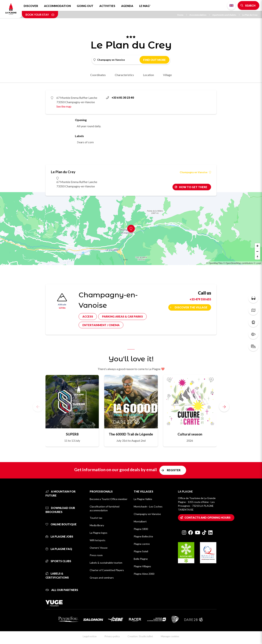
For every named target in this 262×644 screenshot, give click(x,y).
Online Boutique (61, 524)
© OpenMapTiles (215, 263)
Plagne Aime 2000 (144, 574)
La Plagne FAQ (59, 549)
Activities (107, 6)
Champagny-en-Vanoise (147, 514)
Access (88, 316)
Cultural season (190, 434)
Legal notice (90, 636)
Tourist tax (96, 518)
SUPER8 (72, 434)
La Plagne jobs (59, 536)
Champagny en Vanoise (195, 172)
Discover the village (191, 307)
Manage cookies (170, 636)
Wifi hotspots (98, 540)
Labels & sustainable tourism (106, 563)
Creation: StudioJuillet (140, 636)
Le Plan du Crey (250, 15)
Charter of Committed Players (107, 570)
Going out (85, 6)
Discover (31, 6)
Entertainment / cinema (101, 325)
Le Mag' (145, 6)
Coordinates (98, 75)
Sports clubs (58, 561)
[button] (224, 407)
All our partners (62, 590)
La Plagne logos (99, 533)
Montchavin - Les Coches (148, 506)
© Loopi (257, 263)
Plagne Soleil (141, 551)
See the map (64, 106)
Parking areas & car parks (122, 316)
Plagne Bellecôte (143, 536)
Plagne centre (142, 544)
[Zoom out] (257, 251)
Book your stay (40, 15)
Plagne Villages (142, 566)
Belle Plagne (141, 559)
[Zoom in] (257, 246)
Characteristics (124, 75)
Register (174, 470)
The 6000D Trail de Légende (131, 434)
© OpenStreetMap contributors (238, 263)
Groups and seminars (102, 578)
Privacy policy (112, 636)
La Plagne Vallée (143, 499)
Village (167, 75)
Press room (96, 555)
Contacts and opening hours (208, 517)
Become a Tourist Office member (109, 499)
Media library (97, 525)
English (231, 5)
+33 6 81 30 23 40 (120, 98)
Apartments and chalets (226, 15)
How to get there (193, 187)
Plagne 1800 (141, 529)
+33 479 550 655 (200, 299)
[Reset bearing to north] (257, 257)
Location (148, 75)
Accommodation (57, 6)
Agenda (127, 6)
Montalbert (140, 521)
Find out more (154, 60)
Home (182, 15)
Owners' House (99, 548)
